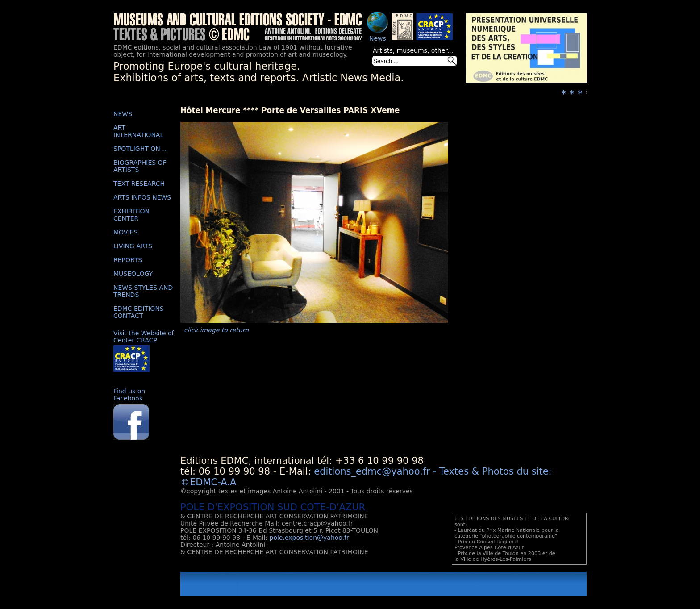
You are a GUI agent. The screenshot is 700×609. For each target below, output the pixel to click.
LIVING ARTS (133, 246)
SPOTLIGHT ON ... (141, 149)
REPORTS (128, 260)
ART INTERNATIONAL (138, 131)
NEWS (123, 114)
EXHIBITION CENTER (131, 215)
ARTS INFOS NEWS (142, 197)
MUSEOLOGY (133, 274)
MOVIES (125, 232)
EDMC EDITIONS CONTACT (139, 312)
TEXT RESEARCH (139, 184)
